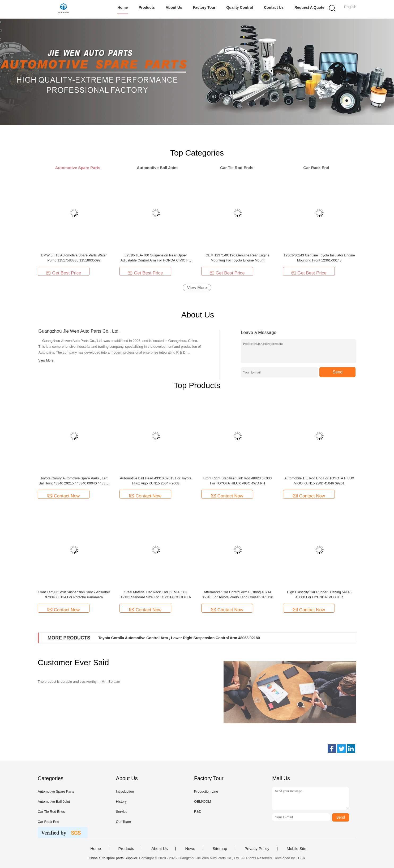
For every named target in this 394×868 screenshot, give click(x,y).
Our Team (123, 822)
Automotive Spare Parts (56, 791)
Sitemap (220, 849)
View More (197, 288)
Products (147, 7)
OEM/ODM (203, 802)
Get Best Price (64, 273)
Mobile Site (297, 849)
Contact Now (64, 496)
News (190, 849)
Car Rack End (48, 822)
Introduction (125, 791)
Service (121, 812)
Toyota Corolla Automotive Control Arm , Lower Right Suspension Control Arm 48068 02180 (179, 638)
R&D (198, 812)
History (121, 802)
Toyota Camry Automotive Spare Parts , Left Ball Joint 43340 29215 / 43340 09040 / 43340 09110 (74, 483)
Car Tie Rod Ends (51, 812)
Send (338, 372)
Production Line (206, 791)
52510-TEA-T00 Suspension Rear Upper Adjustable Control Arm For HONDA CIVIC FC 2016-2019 (156, 260)
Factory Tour (204, 7)
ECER (301, 858)
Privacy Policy (257, 849)
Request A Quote (309, 7)
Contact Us (274, 7)
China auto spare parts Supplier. (114, 858)
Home (123, 7)
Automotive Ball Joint (54, 802)
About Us (174, 7)
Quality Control (240, 7)
